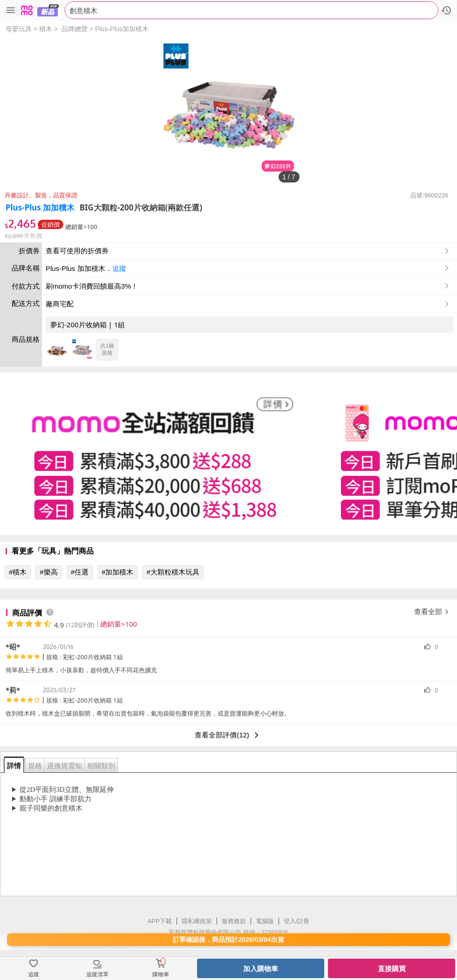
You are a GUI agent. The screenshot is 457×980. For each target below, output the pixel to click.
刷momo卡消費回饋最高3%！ (92, 286)
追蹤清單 (97, 974)
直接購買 (392, 969)
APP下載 (160, 921)
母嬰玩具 (19, 29)
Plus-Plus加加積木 (122, 29)
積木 (46, 29)
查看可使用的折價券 (248, 251)
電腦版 (265, 921)
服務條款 (234, 921)
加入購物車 (261, 969)
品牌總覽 (75, 29)
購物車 (161, 974)
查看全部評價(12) (228, 735)
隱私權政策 (197, 921)
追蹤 (119, 268)
